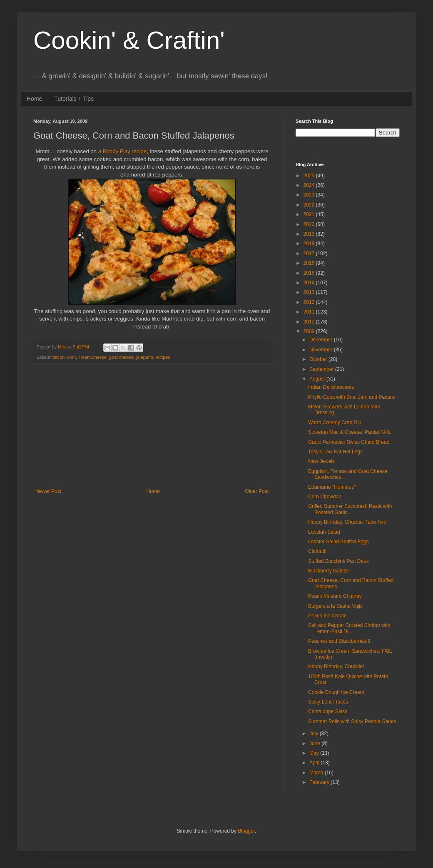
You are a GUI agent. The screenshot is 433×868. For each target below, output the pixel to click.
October (319, 359)
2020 (310, 224)
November (322, 350)
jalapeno (145, 357)
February (320, 782)
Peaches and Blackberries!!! (339, 641)
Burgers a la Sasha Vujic (335, 606)
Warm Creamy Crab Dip (335, 423)
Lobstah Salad (324, 532)
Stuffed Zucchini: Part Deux (338, 561)
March (317, 773)
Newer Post (48, 491)
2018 (310, 244)
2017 (310, 254)
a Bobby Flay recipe (123, 151)
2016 (310, 263)
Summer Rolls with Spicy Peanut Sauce (352, 721)
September (322, 369)
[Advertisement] (152, 426)
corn (71, 357)
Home (34, 99)
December (322, 340)
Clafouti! (317, 551)
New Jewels (321, 461)
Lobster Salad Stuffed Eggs (338, 542)
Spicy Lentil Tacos (328, 702)
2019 (310, 234)
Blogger (246, 831)
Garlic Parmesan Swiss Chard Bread (349, 442)
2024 (310, 185)
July (315, 734)
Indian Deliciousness (331, 387)
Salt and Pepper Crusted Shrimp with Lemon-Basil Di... (349, 628)
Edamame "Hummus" (332, 487)
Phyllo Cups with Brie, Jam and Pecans (352, 397)
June (315, 744)
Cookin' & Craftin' (129, 40)
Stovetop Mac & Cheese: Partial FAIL (349, 432)
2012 (310, 302)
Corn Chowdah (325, 497)
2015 (310, 273)
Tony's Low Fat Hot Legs (335, 452)
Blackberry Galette (329, 571)
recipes (163, 357)
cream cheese (92, 357)
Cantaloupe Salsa (328, 711)
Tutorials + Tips (74, 99)
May (315, 753)
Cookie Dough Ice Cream (336, 692)
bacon (58, 357)
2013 (310, 292)
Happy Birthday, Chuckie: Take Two (347, 522)
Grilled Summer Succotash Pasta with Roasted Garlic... (350, 509)
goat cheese (121, 357)
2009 (310, 331)
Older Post (257, 491)
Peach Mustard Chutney (335, 596)
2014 (310, 283)
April (315, 763)
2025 (310, 176)
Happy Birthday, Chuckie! (336, 667)
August (318, 379)
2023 (310, 195)
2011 (310, 312)
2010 (310, 322)
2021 (310, 214)
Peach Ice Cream (327, 616)
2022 (310, 205)
